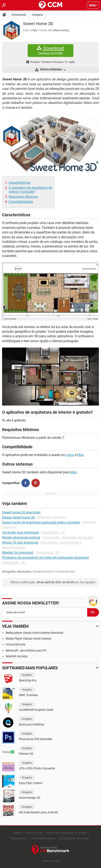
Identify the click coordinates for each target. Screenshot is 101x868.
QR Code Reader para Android (38, 812)
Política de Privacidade (60, 833)
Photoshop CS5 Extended (35, 739)
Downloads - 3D (53, 533)
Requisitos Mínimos (23, 197)
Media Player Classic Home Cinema (28, 639)
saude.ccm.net (51, 861)
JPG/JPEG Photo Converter (37, 768)
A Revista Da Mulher (44, 838)
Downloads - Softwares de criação (68, 538)
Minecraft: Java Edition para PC (26, 650)
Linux (70, 455)
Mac (81, 455)
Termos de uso (34, 833)
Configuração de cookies (74, 838)
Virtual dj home (15, 644)
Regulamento (20, 838)
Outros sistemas (53, 70)
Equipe (17, 833)
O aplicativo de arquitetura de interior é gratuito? (30, 190)
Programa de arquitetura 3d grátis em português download (45, 558)
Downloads (19, 15)
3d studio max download (20, 533)
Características (20, 183)
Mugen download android (21, 538)
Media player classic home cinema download (34, 633)
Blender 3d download (18, 553)
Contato (82, 833)
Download (50, 50)
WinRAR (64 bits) (17, 656)
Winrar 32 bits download (20, 543)
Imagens (37, 15)
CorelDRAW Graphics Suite (36, 710)
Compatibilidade (21, 202)
